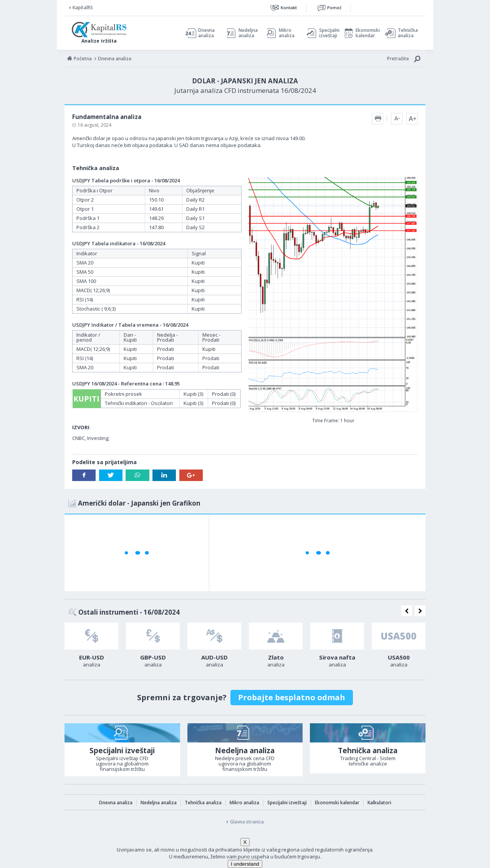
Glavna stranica (247, 822)
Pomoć (334, 7)
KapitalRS (83, 7)
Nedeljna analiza (248, 33)
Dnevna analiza (206, 33)
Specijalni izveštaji (327, 33)
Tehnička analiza (408, 33)
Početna (83, 59)
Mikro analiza (287, 33)
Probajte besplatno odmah (292, 697)
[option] (91, 647)
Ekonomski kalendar (367, 33)
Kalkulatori (379, 803)
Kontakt (289, 7)
